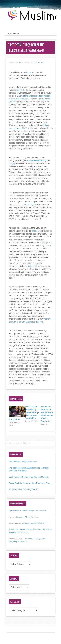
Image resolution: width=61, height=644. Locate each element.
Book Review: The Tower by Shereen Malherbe (29, 477)
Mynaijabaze (14, 511)
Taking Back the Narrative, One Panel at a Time (29, 483)
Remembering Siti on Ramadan (34, 511)
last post (30, 72)
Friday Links (15, 419)
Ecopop (12, 163)
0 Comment (39, 62)
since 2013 (19, 90)
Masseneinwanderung (37, 160)
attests (35, 231)
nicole (19, 62)
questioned (32, 266)
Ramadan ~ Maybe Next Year (27, 517)
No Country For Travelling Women (24, 489)
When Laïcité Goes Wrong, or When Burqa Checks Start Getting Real (32, 412)
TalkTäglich (31, 205)
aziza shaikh (14, 529)
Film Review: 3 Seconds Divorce (23, 462)
